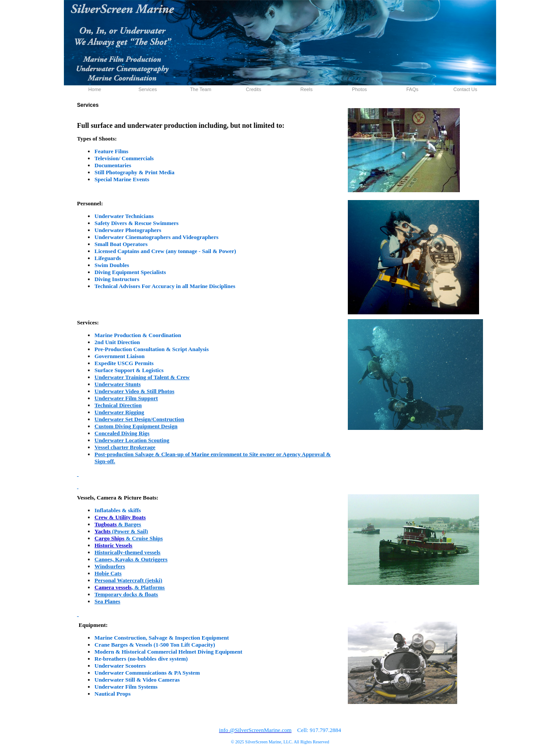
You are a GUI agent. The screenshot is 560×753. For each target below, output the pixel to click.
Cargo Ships (109, 538)
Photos (359, 89)
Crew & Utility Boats (120, 517)
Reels (306, 89)
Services (147, 89)
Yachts (103, 531)
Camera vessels (113, 587)
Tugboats (106, 524)
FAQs (413, 89)
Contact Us (465, 89)
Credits (254, 89)
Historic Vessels (113, 545)
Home (95, 89)
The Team (201, 89)
